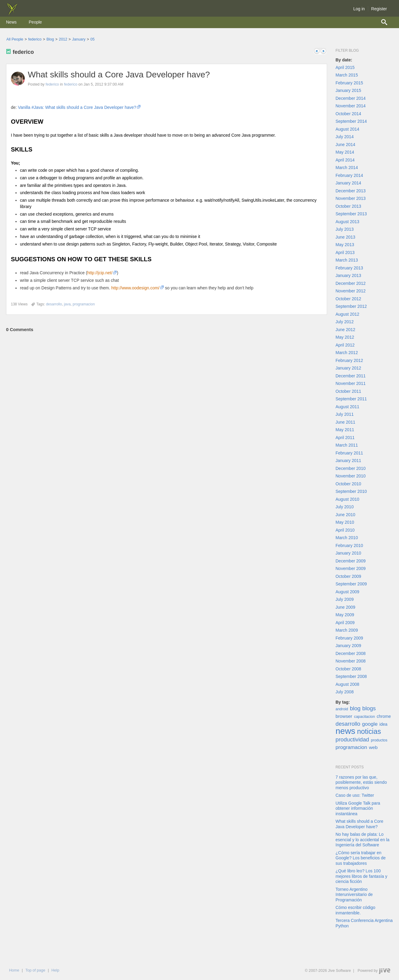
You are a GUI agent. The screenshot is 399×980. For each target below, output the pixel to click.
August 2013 (347, 222)
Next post (323, 51)
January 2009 (348, 646)
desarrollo (348, 724)
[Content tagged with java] (67, 304)
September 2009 (351, 584)
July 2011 (345, 414)
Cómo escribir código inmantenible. (355, 910)
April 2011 (345, 438)
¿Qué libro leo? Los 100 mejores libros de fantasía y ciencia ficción (361, 876)
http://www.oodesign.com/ (135, 288)
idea (383, 724)
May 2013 (345, 245)
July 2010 (345, 507)
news (345, 731)
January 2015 (348, 90)
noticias (369, 731)
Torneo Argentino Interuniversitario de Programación (354, 895)
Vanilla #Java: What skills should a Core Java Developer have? (77, 107)
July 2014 (345, 137)
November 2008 (351, 661)
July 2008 (345, 692)
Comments (20, 329)
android (342, 709)
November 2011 (351, 383)
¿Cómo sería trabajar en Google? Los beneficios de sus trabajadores (361, 858)
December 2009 (351, 561)
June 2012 (345, 330)
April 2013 (345, 252)
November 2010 (351, 476)
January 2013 (348, 275)
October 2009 (348, 576)
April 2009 (345, 623)
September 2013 (351, 214)
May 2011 (345, 430)
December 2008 (351, 653)
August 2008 (347, 684)
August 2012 (347, 314)
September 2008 (351, 676)
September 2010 (351, 491)
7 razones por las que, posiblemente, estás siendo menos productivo (361, 782)
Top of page (35, 970)
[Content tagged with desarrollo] (54, 304)
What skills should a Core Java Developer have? (119, 75)
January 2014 (348, 183)
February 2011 (349, 453)
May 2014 (345, 152)
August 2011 (347, 407)
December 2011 (351, 376)
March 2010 (347, 538)
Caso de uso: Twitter (355, 795)
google (370, 724)
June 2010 (345, 515)
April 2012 (345, 345)
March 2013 (347, 260)
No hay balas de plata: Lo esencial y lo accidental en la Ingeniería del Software (362, 840)
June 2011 (345, 422)
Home (14, 970)
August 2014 (347, 129)
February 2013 (349, 268)
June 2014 (345, 145)
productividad (352, 739)
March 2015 (347, 75)
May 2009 (345, 615)
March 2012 (347, 353)
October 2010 (348, 484)
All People (15, 39)
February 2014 (349, 175)
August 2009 (347, 592)
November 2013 (351, 198)
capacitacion (364, 717)
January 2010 (348, 553)
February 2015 (349, 83)
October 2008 (348, 669)
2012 (63, 39)
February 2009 (349, 638)
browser (344, 716)
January (79, 39)
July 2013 (345, 229)
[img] (12, 14)
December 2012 (351, 283)
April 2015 (345, 67)
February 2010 (349, 545)
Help (55, 970)
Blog (50, 39)
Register (379, 9)
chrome (384, 716)
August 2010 (347, 499)
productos (379, 740)
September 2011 (351, 399)
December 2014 (351, 98)
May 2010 (345, 522)
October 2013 (348, 206)
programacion (351, 747)
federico (35, 39)
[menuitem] (11, 22)
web (373, 747)
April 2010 (345, 530)
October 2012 (348, 299)
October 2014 (348, 114)
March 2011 (347, 445)
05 (92, 39)
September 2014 (351, 121)
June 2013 (345, 237)
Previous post (317, 51)
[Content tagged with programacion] (84, 304)
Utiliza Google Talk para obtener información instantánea (358, 808)
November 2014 (351, 106)
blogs (369, 708)
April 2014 (345, 160)
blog (355, 708)
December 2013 (351, 191)
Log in (359, 9)
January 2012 (348, 368)
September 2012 (351, 306)
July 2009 (345, 599)
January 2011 (348, 461)
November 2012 (351, 291)
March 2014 (347, 168)
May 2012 (345, 337)
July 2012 (345, 322)
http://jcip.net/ (100, 273)
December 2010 (351, 468)
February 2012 (349, 360)
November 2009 (351, 568)
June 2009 (345, 607)
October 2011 (348, 391)
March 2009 (347, 630)
